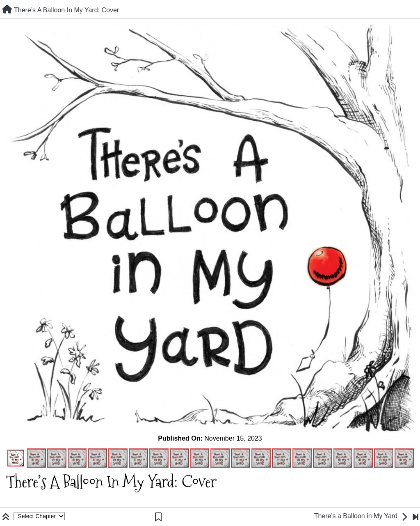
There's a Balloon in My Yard (356, 516)
